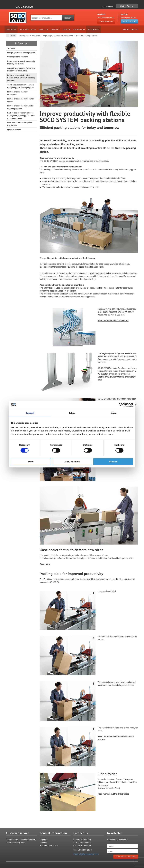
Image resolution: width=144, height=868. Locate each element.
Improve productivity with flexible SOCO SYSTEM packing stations (21, 78)
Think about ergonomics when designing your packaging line (21, 86)
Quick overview (14, 130)
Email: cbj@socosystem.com (86, 854)
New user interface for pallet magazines (20, 124)
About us (44, 30)
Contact (55, 30)
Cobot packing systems (18, 57)
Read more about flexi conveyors (113, 321)
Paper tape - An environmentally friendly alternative (21, 63)
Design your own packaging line (21, 53)
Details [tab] (72, 413)
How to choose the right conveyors (18, 93)
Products (11, 30)
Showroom (79, 30)
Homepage (24, 36)
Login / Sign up (131, 30)
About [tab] (114, 413)
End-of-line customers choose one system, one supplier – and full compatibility (21, 116)
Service (67, 30)
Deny (31, 462)
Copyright (44, 840)
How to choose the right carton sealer (21, 100)
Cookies (43, 843)
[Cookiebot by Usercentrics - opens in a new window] (121, 405)
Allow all (113, 462)
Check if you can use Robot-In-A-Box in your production (22, 70)
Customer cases (28, 30)
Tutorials (11, 48)
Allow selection (72, 462)
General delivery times (16, 843)
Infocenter (94, 30)
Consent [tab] (30, 413)
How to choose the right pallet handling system (20, 107)
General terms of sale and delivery (21, 840)
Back (12, 36)
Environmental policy (49, 846)
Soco (24, 7)
